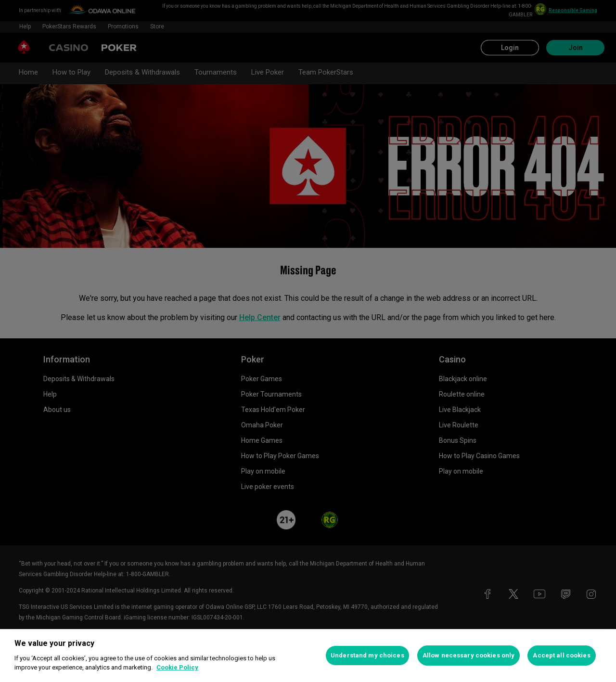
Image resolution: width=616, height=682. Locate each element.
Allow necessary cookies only (469, 655)
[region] (308, 656)
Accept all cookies (561, 655)
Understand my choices (367, 655)
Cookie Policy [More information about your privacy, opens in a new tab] (177, 667)
